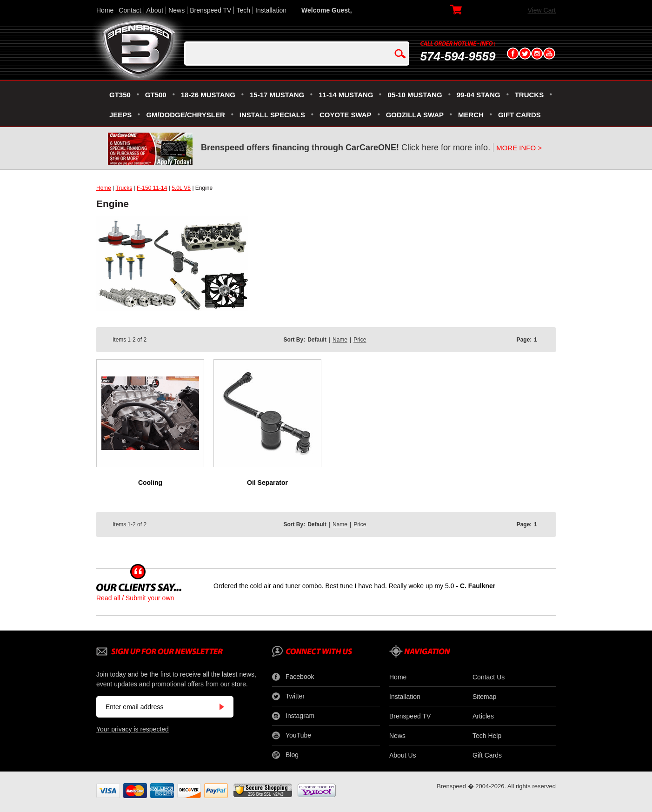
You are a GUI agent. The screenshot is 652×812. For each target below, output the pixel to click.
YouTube (292, 736)
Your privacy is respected (133, 729)
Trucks (124, 188)
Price (360, 340)
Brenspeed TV (210, 10)
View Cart (542, 10)
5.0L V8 (181, 188)
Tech (243, 10)
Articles (483, 716)
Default (317, 340)
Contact (130, 10)
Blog (285, 755)
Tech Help (487, 736)
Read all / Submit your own (135, 598)
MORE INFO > (519, 148)
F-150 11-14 (152, 188)
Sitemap (484, 697)
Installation (271, 10)
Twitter (288, 697)
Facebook (293, 677)
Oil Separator (267, 483)
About (155, 10)
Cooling (150, 483)
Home (105, 10)
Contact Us (489, 677)
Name (340, 340)
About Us (403, 755)
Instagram (293, 716)
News (176, 10)
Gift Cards (487, 755)
